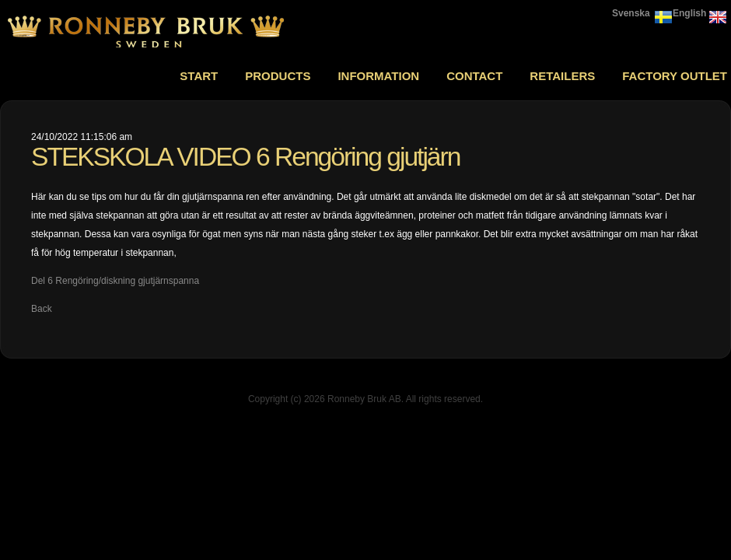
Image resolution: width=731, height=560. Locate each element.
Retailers (562, 76)
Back (42, 309)
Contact (474, 76)
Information (378, 76)
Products (278, 76)
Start (199, 76)
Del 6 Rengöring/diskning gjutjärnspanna (115, 281)
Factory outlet (675, 76)
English (689, 13)
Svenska (631, 13)
